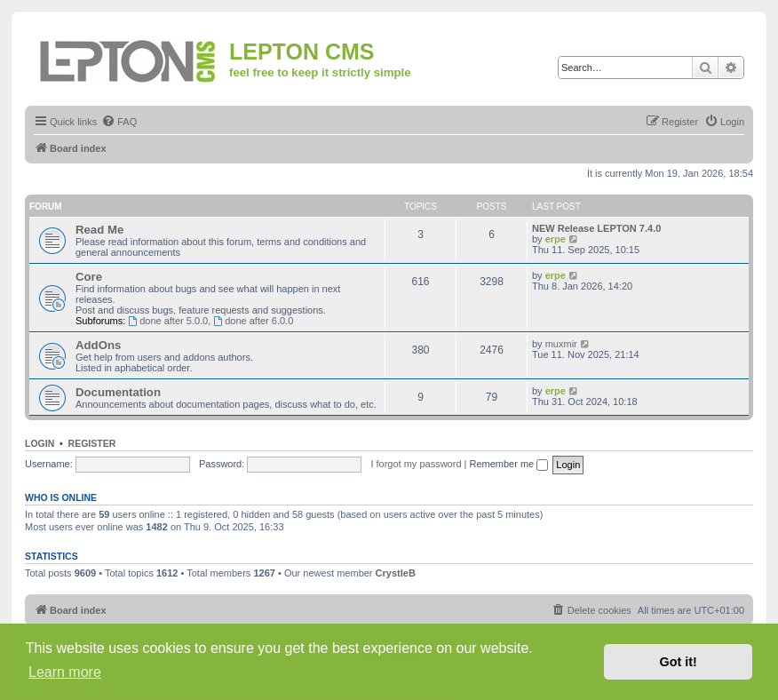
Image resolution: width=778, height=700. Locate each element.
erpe (556, 239)
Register (92, 443)
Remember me (508, 464)
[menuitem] (119, 122)
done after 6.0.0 (253, 321)
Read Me (99, 230)
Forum (46, 207)
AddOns (98, 345)
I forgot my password (416, 464)
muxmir (561, 344)
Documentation (118, 392)
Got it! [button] (679, 662)
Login (40, 443)
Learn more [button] (65, 672)
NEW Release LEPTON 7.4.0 (596, 228)
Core (89, 277)
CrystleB (396, 573)
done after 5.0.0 (168, 321)
